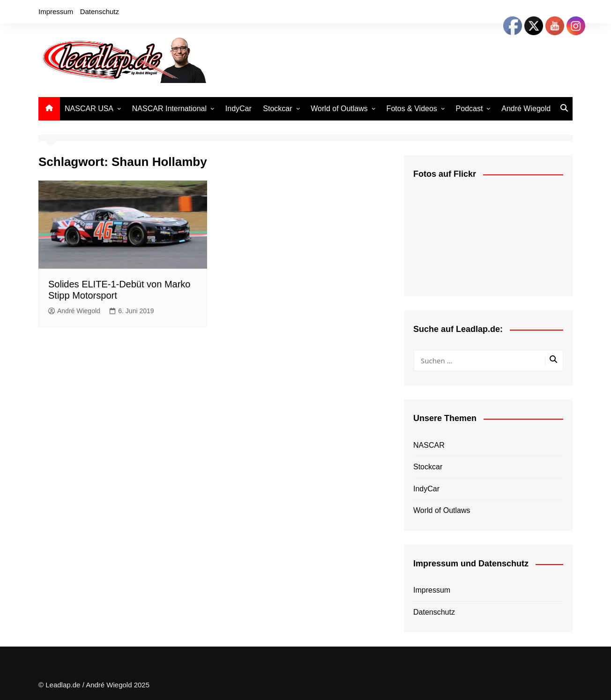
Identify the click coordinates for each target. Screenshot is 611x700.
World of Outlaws (339, 109)
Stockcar (277, 109)
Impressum (56, 11)
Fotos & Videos (412, 109)
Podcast (469, 109)
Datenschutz (100, 11)
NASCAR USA (89, 109)
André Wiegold (526, 109)
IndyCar (238, 109)
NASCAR (429, 445)
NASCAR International (169, 109)
